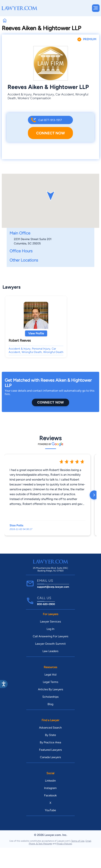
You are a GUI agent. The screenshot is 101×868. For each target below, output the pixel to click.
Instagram (50, 788)
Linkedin (50, 781)
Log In (50, 629)
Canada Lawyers (50, 757)
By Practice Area (50, 742)
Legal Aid (50, 675)
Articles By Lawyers (50, 689)
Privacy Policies (64, 844)
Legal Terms (50, 682)
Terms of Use (78, 841)
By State (50, 735)
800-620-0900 (46, 604)
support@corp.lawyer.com (53, 587)
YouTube (50, 810)
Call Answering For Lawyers (50, 636)
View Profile (36, 333)
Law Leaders (50, 651)
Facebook (50, 795)
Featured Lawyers (50, 750)
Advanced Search (50, 728)
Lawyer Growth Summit (50, 644)
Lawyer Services (50, 622)
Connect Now (50, 133)
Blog (50, 704)
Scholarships (50, 697)
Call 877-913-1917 (50, 120)
